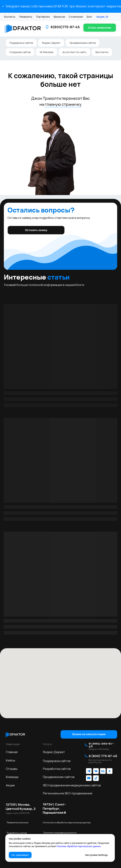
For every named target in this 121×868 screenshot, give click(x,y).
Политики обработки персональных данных (79, 846)
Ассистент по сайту (74, 52)
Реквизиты (26, 17)
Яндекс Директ (51, 43)
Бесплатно (102, 52)
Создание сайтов (20, 52)
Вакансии (59, 17)
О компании (76, 17)
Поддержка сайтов (21, 43)
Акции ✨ (102, 17)
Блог (89, 17)
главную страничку (63, 104)
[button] (100, 28)
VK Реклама (46, 52)
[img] (15, 734)
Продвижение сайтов (83, 43)
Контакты (10, 17)
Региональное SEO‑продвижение (68, 793)
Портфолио (43, 17)
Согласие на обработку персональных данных (67, 822)
